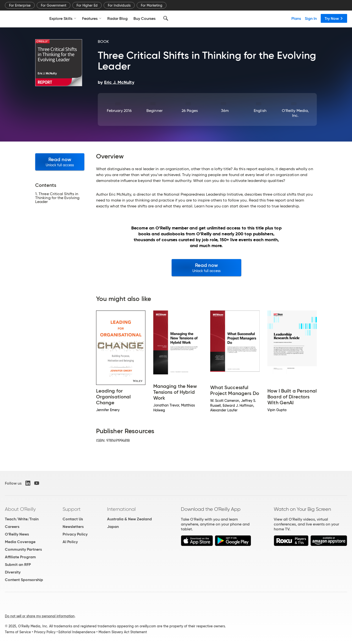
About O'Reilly (20, 509)
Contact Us (73, 519)
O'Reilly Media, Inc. (295, 113)
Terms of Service (18, 632)
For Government (54, 5)
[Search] (166, 18)
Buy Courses (144, 18)
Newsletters (73, 527)
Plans (296, 18)
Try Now (334, 18)
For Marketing (152, 5)
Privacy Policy (75, 534)
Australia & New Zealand (129, 519)
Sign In (311, 18)
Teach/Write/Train (22, 519)
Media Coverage (20, 542)
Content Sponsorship (24, 580)
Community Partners (23, 549)
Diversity (13, 572)
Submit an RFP (18, 565)
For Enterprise (20, 5)
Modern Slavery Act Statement (123, 632)
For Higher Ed (87, 5)
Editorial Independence (77, 632)
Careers (12, 527)
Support (72, 509)
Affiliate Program (20, 557)
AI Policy (70, 542)
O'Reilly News (17, 534)
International (121, 509)
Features (92, 18)
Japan (113, 527)
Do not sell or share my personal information (40, 616)
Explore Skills (63, 18)
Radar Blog (117, 18)
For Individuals (119, 5)
